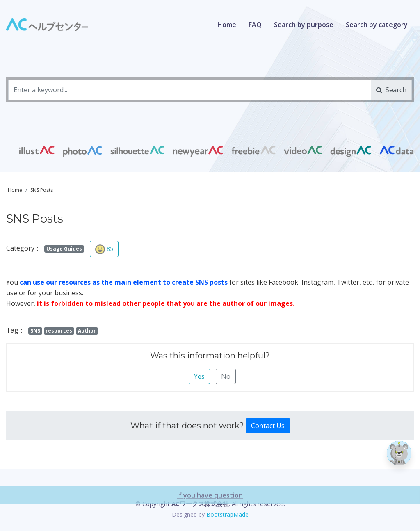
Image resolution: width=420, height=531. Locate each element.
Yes (199, 376)
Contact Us (268, 426)
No (226, 376)
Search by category (377, 25)
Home (227, 25)
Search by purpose (304, 25)
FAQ (255, 25)
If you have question (210, 518)
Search (391, 90)
